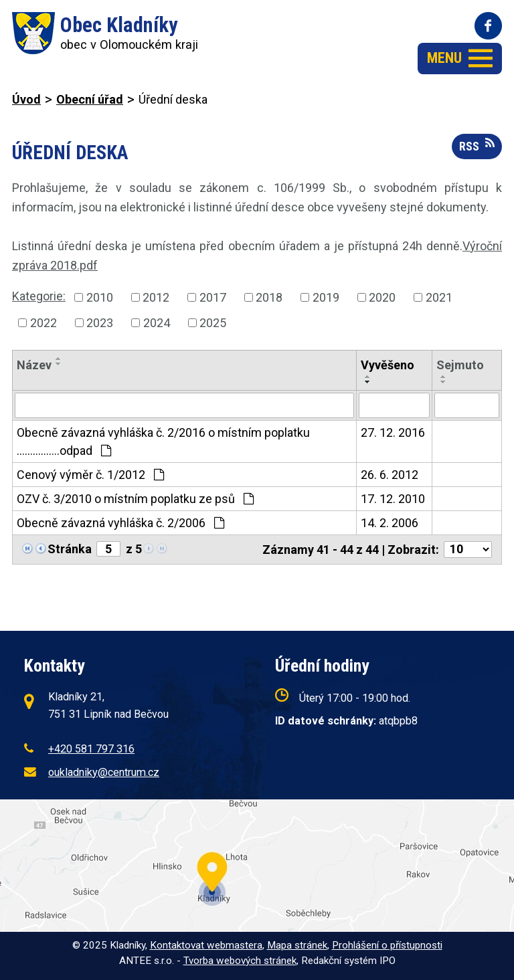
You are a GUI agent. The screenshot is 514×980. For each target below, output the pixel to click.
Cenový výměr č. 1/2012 (90, 475)
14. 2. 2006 (390, 523)
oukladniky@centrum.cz (104, 772)
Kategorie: (39, 296)
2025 (213, 323)
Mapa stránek (297, 945)
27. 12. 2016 (393, 432)
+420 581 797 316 (91, 749)
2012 (156, 297)
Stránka (70, 549)
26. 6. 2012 (390, 475)
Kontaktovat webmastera (206, 945)
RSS (477, 145)
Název (34, 365)
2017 (213, 297)
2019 (326, 297)
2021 (439, 297)
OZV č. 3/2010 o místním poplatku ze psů (135, 499)
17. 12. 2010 (393, 499)
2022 (44, 323)
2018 (269, 297)
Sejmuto (460, 365)
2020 (382, 297)
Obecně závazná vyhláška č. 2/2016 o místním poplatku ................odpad (163, 442)
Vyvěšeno (388, 365)
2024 (157, 323)
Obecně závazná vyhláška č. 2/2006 (120, 523)
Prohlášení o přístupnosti (387, 945)
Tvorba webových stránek (240, 961)
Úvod (26, 99)
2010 (100, 297)
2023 (100, 323)
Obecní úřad (90, 99)
